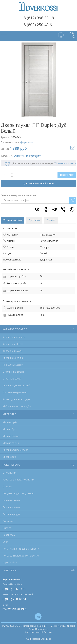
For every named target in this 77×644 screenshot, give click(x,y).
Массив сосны (11, 443)
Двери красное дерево (15, 450)
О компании (9, 473)
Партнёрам (9, 535)
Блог (5, 542)
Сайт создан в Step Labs (39, 639)
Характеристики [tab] (13, 220)
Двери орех (9, 457)
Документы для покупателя (18, 493)
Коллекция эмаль (12, 351)
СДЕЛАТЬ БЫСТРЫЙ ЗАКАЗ (39, 183)
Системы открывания (15, 392)
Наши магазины (11, 500)
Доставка (8, 521)
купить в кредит (27, 156)
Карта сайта (10, 562)
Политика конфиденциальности (21, 549)
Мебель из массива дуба (17, 406)
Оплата (7, 528)
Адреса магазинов (13, 579)
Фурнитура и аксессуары (16, 399)
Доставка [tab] (34, 220)
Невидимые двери (13, 365)
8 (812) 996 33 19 (39, 18)
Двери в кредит (11, 514)
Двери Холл (27, 142)
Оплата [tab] (51, 220)
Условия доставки (66, 163)
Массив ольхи (11, 436)
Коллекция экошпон (14, 337)
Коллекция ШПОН (13, 344)
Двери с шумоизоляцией (16, 385)
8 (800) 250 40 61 (39, 25)
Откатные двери (12, 379)
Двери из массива (13, 358)
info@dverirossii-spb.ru (15, 609)
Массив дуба (10, 422)
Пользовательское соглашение (21, 556)
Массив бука (10, 429)
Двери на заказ (11, 507)
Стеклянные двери (13, 372)
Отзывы (7, 486)
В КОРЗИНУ (67, 175)
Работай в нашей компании (18, 480)
